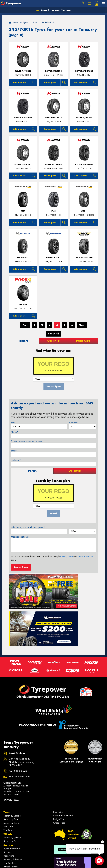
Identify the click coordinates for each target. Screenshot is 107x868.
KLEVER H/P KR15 (53, 118)
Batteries (7, 802)
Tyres (6, 762)
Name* (14, 432)
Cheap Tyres (59, 773)
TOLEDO (23, 304)
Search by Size (11, 769)
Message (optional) (20, 537)
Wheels (8, 784)
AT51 (23, 211)
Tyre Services (10, 813)
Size (13, 423)
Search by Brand (11, 773)
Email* (14, 451)
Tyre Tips (8, 780)
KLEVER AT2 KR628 (84, 71)
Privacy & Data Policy (20, 863)
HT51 (53, 211)
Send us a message (19, 727)
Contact (8, 828)
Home (13, 22)
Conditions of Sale (37, 863)
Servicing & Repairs (13, 809)
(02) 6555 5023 (18, 721)
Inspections (9, 806)
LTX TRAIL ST (23, 258)
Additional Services (13, 820)
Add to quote (19, 82)
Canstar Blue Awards (63, 766)
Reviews (8, 846)
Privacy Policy (67, 556)
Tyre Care (8, 777)
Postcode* (16, 460)
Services (8, 795)
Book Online (11, 831)
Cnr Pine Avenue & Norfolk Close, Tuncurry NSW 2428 (22, 712)
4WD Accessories (12, 799)
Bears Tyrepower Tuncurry (54, 10)
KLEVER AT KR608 (53, 71)
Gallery (8, 843)
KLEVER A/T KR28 (23, 71)
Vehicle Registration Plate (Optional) (28, 527)
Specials (8, 824)
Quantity (73, 423)
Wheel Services (11, 817)
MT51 (84, 211)
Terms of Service (85, 556)
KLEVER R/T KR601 (53, 164)
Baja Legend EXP (84, 258)
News (7, 839)
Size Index (58, 762)
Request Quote (21, 567)
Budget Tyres (59, 769)
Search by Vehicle (12, 766)
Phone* (27, 441)
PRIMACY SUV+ (53, 258)
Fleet (6, 835)
